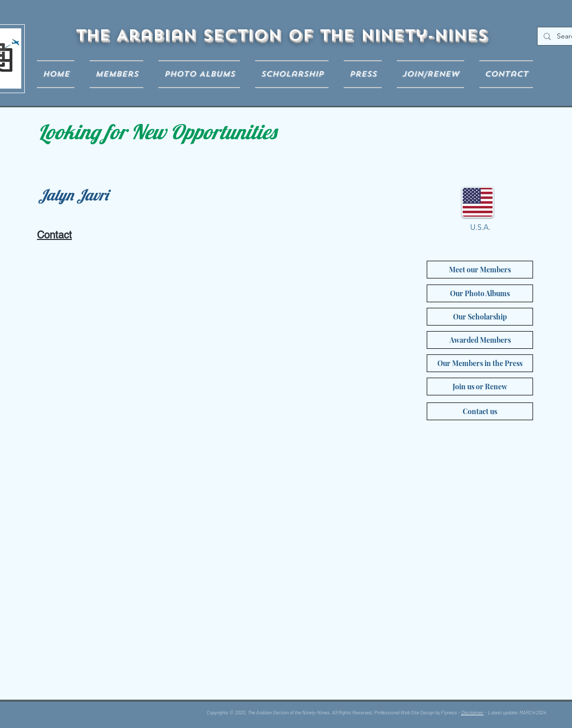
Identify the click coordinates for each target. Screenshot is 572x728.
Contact (54, 235)
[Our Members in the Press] (480, 363)
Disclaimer (473, 712)
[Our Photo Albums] (480, 293)
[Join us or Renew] (480, 387)
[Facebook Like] (103, 714)
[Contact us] (480, 411)
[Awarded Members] (480, 340)
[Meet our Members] (480, 270)
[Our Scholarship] (480, 317)
